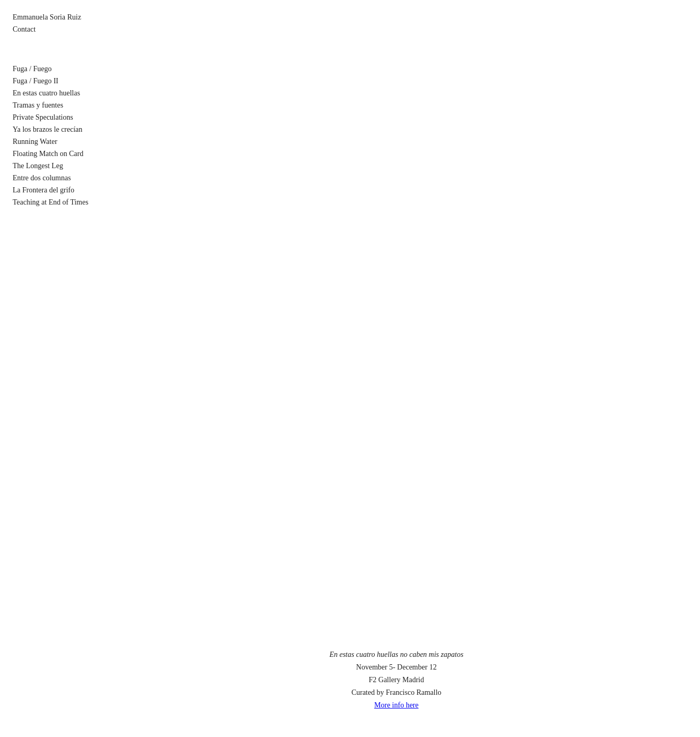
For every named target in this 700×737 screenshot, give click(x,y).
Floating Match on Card (48, 154)
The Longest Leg (38, 166)
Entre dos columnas (42, 178)
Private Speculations (43, 117)
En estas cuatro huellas (46, 93)
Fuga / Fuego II (36, 81)
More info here (396, 705)
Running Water (35, 142)
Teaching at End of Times (51, 202)
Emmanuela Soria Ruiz (47, 17)
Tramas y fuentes (38, 105)
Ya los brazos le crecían (47, 129)
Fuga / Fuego (32, 69)
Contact (24, 29)
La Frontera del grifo (43, 190)
